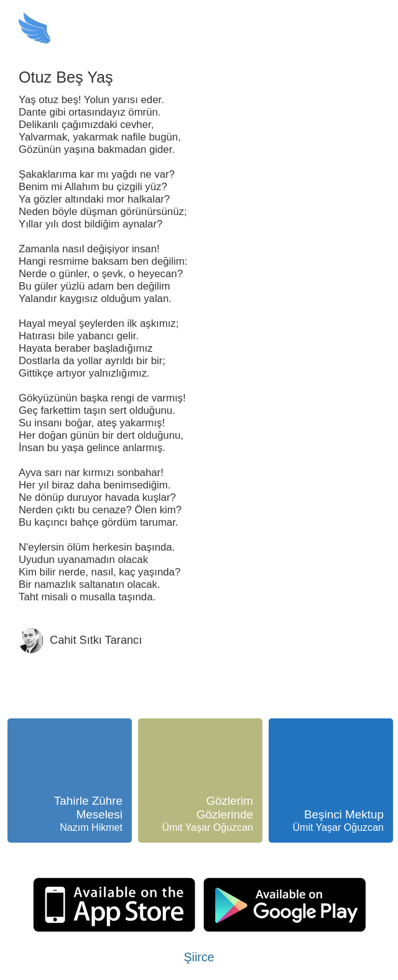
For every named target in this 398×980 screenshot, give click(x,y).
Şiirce (199, 957)
